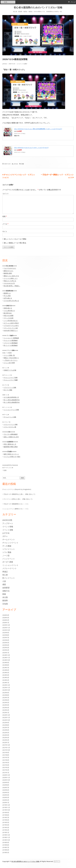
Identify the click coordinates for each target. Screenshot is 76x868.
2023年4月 (6, 705)
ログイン (57, 861)
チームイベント (9, 539)
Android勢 (7, 520)
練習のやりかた (9, 271)
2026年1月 (6, 623)
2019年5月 (6, 822)
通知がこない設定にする (11, 276)
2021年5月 (6, 763)
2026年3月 (6, 618)
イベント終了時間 (9, 363)
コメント (6, 194)
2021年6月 (6, 760)
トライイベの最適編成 (11, 343)
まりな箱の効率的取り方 (11, 397)
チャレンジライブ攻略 (11, 378)
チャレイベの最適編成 (11, 340)
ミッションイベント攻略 (11, 410)
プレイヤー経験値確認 (11, 434)
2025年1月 (6, 653)
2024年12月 (6, 655)
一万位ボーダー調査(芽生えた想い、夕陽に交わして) (19, 494)
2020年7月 (6, 787)
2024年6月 (6, 670)
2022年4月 (6, 735)
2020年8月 (6, 785)
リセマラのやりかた (10, 268)
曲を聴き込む (8, 313)
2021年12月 (6, 745)
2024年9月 (6, 663)
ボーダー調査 (8, 562)
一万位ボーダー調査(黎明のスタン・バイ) (15, 504)
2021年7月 (6, 757)
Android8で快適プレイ (11, 330)
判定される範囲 (9, 316)
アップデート (8, 523)
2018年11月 (6, 837)
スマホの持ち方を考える (11, 301)
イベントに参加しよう (11, 278)
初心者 (5, 575)
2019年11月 (6, 807)
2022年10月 (6, 720)
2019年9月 (6, 812)
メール (5, 224)
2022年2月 (6, 740)
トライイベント (9, 549)
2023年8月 (6, 695)
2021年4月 (6, 765)
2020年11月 (6, 777)
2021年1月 (6, 773)
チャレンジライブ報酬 (11, 380)
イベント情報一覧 (9, 355)
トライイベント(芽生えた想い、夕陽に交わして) (17, 499)
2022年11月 (6, 717)
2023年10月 (6, 690)
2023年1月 (6, 713)
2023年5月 (6, 702)
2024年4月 (6, 675)
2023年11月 (6, 688)
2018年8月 (6, 845)
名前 (5, 216)
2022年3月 (6, 738)
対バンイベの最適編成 (11, 345)
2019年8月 (6, 815)
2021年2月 (6, 770)
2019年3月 (6, 827)
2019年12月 (6, 805)
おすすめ (6, 533)
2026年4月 (6, 615)
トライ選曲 (7, 552)
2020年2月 (6, 800)
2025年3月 (6, 648)
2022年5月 (6, 733)
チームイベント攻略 (10, 417)
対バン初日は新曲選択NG (12, 400)
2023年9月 (6, 693)
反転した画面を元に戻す (11, 437)
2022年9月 (6, 723)
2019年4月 (6, 825)
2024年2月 (6, 680)
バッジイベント (9, 559)
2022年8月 (6, 725)
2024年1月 (6, 683)
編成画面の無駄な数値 (11, 447)
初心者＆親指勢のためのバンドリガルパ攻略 (38, 7)
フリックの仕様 (9, 318)
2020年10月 (6, 780)
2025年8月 (6, 635)
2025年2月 (6, 650)
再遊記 (5, 572)
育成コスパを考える (10, 281)
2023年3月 (6, 708)
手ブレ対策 (7, 296)
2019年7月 (6, 817)
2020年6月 (6, 790)
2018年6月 (6, 850)
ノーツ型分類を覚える (11, 321)
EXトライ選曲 (8, 390)
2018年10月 (6, 840)
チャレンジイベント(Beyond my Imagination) (17, 489)
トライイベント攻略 (10, 387)
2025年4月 (6, 645)
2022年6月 (6, 730)
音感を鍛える (8, 308)
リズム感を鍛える (9, 311)
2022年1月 (6, 742)
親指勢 (5, 600)
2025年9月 (6, 633)
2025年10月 (6, 630)
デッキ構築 (7, 546)
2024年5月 (6, 673)
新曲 (23, 164)
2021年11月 (6, 748)
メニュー (73, 2)
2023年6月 (6, 700)
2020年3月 (6, 797)
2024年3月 (6, 677)
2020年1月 (6, 802)
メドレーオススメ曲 (10, 427)
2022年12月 (6, 715)
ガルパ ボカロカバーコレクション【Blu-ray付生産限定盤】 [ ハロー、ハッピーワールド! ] (38, 129)
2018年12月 (6, 835)
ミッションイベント (10, 565)
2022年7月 (6, 727)
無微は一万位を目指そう (11, 358)
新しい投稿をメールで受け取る (15, 243)
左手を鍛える (8, 298)
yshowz (5, 64)
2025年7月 (6, 638)
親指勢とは (7, 293)
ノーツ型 (6, 556)
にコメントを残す (22, 64)
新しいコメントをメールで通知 (15, 239)
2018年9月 (6, 842)
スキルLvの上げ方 (9, 283)
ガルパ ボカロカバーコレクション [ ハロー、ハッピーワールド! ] (31, 148)
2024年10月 (6, 660)
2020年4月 (6, 795)
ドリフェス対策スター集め (12, 457)
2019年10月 (6, 810)
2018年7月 (6, 847)
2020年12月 (6, 775)
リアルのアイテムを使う (11, 326)
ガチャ (5, 536)
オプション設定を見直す (11, 323)
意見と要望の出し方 (10, 444)
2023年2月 (6, 710)
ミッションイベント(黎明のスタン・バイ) (15, 509)
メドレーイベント (9, 568)
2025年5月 (6, 643)
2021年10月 (6, 750)
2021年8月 (6, 755)
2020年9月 (6, 782)
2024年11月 (6, 658)
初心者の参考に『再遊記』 (12, 286)
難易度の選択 (8, 273)
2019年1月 (6, 832)
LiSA (5, 470)
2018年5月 (6, 852)
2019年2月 (6, 830)
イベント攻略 (8, 530)
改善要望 (6, 588)
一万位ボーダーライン (11, 360)
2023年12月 (6, 685)
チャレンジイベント (10, 543)
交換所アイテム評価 (10, 370)
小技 (4, 581)
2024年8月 (6, 665)
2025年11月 (6, 628)
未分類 (5, 597)
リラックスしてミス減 (11, 328)
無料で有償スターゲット (11, 454)
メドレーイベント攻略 (11, 424)
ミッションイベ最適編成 (11, 338)
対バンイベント (9, 578)
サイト (5, 231)
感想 (4, 584)
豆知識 (5, 604)
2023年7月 (6, 698)
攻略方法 (6, 591)
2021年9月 (6, 752)
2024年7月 (6, 668)
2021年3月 (6, 767)
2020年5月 (6, 792)
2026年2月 (6, 620)
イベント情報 (8, 527)
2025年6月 (6, 640)
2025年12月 (6, 625)
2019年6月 (6, 820)
